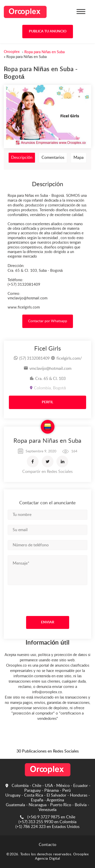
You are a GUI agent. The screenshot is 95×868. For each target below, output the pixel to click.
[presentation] (38, 599)
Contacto (48, 845)
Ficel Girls (48, 349)
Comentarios (53, 158)
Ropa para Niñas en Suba (48, 441)
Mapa (79, 158)
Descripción (22, 158)
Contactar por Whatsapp (48, 321)
